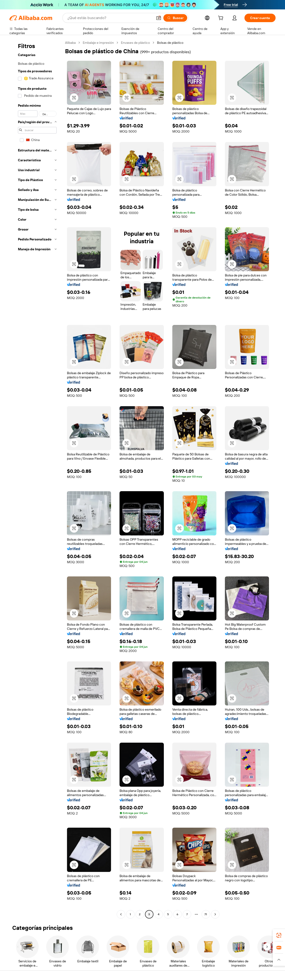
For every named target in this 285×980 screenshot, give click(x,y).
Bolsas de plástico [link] (170, 43)
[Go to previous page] (121, 914)
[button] (159, 18)
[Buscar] (175, 18)
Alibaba (70, 43)
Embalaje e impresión (98, 43)
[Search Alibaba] (110, 18)
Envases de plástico (135, 43)
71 (206, 914)
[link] (279, 935)
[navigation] (36, 479)
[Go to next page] (215, 914)
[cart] (222, 19)
